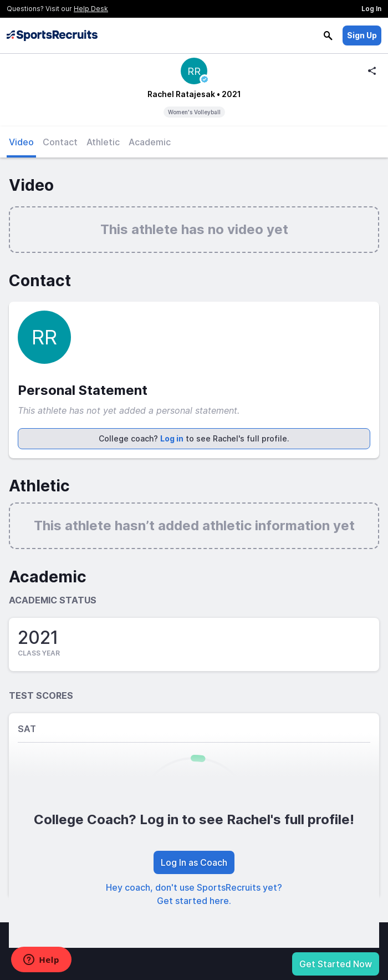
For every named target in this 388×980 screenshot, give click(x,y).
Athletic (103, 142)
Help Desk (91, 9)
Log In (371, 9)
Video (21, 142)
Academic (150, 142)
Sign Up (362, 35)
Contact (60, 142)
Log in (172, 438)
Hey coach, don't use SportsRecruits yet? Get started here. (194, 894)
